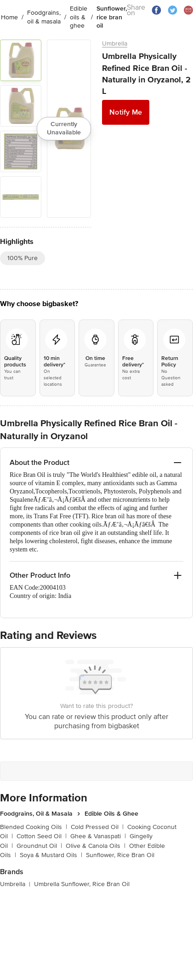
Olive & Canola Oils (96, 846)
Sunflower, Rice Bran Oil (120, 855)
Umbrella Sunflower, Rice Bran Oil (82, 884)
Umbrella (115, 43)
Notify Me (126, 112)
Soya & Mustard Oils (51, 855)
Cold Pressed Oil (97, 827)
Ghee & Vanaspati (98, 836)
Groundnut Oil (39, 846)
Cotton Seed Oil (42, 836)
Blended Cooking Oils (34, 827)
